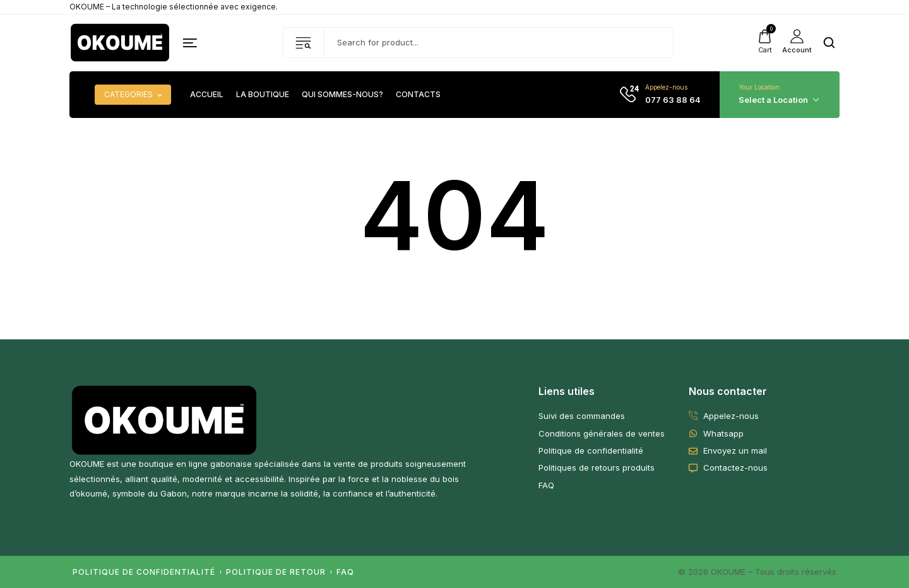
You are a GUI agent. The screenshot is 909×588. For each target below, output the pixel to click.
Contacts (418, 95)
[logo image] (120, 42)
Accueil (207, 95)
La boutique (263, 95)
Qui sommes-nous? (342, 95)
